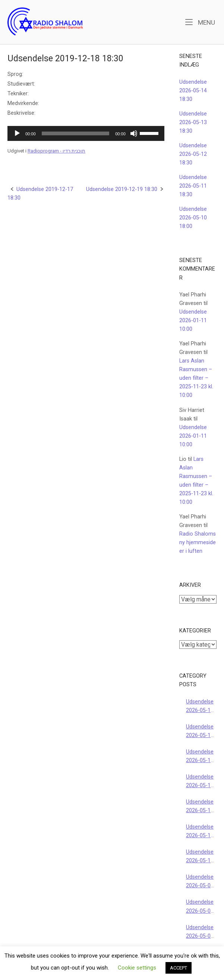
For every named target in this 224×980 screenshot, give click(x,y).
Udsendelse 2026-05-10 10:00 (200, 857)
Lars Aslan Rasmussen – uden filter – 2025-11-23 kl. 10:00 (196, 378)
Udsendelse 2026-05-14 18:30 (193, 91)
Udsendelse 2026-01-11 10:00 (193, 320)
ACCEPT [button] (179, 968)
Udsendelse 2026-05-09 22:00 (200, 882)
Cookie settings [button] (137, 968)
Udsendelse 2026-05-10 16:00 (200, 832)
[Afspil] (17, 133)
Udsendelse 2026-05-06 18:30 (200, 932)
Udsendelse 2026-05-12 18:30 (193, 154)
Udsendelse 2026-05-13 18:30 (193, 122)
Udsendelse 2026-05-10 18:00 (193, 218)
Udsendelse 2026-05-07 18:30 (200, 907)
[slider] (76, 133)
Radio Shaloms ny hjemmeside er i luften (198, 543)
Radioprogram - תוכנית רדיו (56, 151)
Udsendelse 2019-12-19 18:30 (122, 189)
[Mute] (134, 133)
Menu (200, 22)
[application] (86, 133)
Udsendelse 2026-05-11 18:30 (193, 186)
